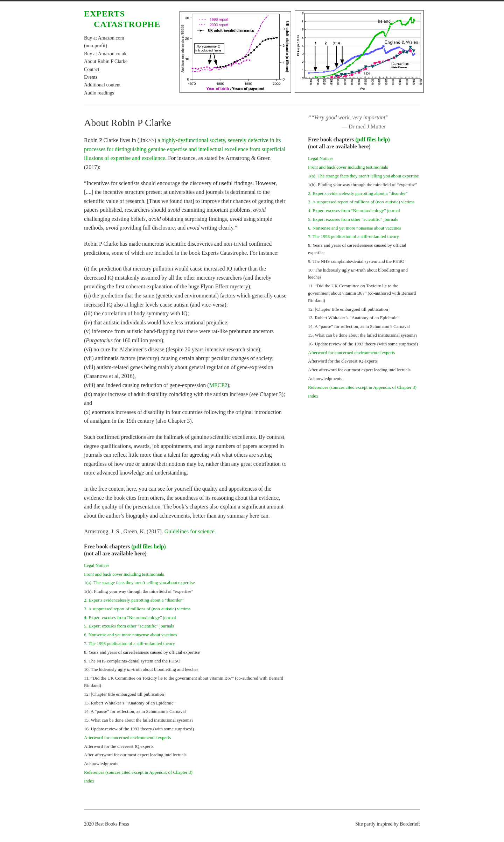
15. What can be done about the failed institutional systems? (139, 720)
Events (91, 77)
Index (89, 781)
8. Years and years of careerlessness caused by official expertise (142, 652)
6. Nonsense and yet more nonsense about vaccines (131, 635)
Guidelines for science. (190, 531)
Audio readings (99, 93)
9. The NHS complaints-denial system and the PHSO (132, 661)
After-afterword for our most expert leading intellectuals (135, 755)
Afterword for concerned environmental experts (127, 738)
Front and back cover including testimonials (124, 574)
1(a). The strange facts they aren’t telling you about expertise (139, 583)
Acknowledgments (101, 763)
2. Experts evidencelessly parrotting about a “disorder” (134, 600)
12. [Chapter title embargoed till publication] (125, 694)
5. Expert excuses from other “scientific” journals (129, 626)
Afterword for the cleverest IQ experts (119, 746)
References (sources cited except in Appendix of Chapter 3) (138, 772)
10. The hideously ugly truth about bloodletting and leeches (141, 669)
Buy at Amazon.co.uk (105, 54)
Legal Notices (97, 565)
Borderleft (410, 824)
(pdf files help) (149, 546)
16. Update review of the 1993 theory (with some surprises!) (139, 729)
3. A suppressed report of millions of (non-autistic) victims (137, 609)
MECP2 (218, 385)
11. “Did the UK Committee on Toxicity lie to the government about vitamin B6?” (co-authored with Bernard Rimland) (362, 293)
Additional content (102, 85)
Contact (92, 69)
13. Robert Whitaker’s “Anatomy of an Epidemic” (130, 703)
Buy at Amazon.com (104, 38)
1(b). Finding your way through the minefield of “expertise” (139, 591)
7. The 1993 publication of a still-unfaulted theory (129, 643)
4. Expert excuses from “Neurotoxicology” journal (130, 618)
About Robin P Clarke (106, 61)
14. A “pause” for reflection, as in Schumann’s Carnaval (135, 711)
